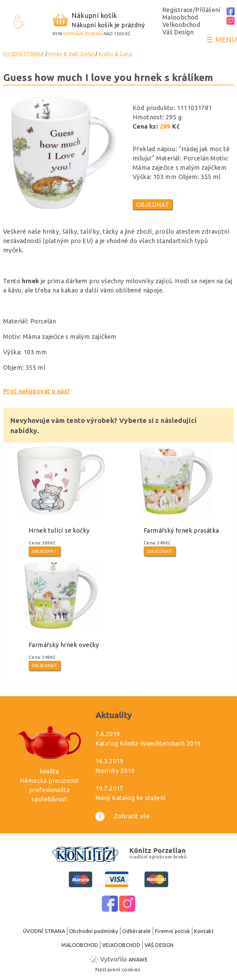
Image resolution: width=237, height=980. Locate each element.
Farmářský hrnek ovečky (64, 645)
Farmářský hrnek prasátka (181, 530)
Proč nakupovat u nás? (36, 391)
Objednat (153, 205)
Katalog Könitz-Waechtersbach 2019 (148, 743)
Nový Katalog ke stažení (130, 798)
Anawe (138, 959)
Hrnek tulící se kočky (59, 530)
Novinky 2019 (115, 771)
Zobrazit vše (123, 816)
